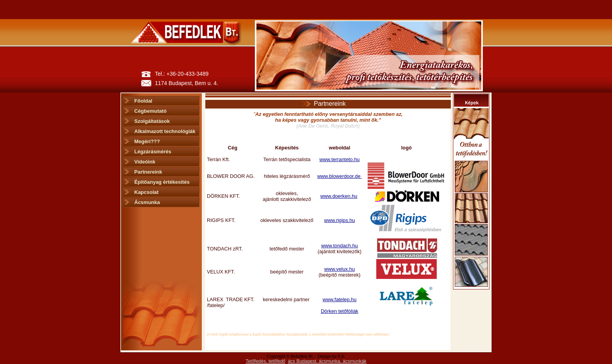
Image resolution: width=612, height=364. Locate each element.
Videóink (145, 162)
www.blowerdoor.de (340, 176)
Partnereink (148, 172)
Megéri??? (147, 141)
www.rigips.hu (339, 220)
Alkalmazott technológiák (165, 131)
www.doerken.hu (339, 196)
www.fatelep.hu (340, 299)
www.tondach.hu (340, 246)
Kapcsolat (146, 192)
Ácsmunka (147, 202)
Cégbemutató (150, 111)
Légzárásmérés (153, 152)
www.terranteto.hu (339, 159)
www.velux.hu (340, 269)
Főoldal (143, 101)
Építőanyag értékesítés (162, 182)
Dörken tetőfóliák (340, 311)
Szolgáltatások (152, 121)
